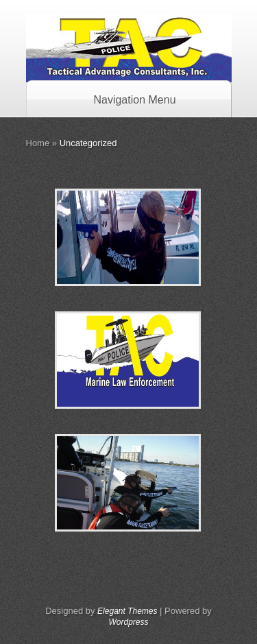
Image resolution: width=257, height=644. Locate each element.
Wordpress (128, 622)
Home (38, 143)
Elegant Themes (127, 611)
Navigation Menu (126, 100)
